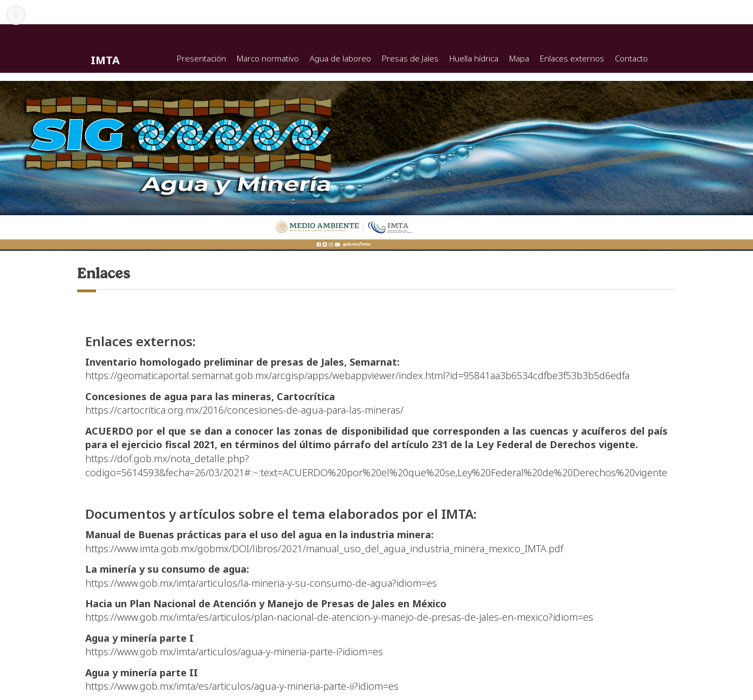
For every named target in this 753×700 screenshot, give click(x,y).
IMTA (105, 60)
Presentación (201, 58)
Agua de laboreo (340, 58)
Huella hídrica (474, 58)
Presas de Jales (410, 58)
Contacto (631, 58)
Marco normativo (268, 58)
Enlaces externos (572, 58)
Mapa (519, 58)
